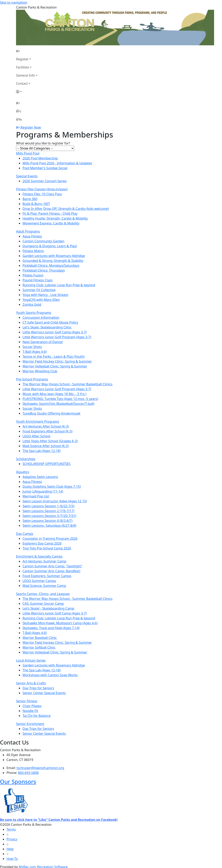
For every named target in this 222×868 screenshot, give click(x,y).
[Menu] (19, 119)
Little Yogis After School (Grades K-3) (50, 441)
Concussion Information (41, 318)
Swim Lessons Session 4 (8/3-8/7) (47, 521)
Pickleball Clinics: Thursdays (44, 270)
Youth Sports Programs (34, 313)
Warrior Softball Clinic (39, 647)
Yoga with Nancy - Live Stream (45, 295)
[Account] (27, 92)
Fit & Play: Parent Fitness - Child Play (50, 213)
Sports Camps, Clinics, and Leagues (43, 594)
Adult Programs (28, 231)
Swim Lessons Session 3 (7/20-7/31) (49, 516)
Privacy (12, 839)
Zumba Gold (32, 305)
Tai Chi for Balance (37, 716)
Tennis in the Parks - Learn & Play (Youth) (54, 357)
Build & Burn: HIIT (36, 204)
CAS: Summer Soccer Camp (43, 604)
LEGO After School (36, 436)
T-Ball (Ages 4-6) (35, 352)
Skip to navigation (14, 2)
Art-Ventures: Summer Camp (44, 561)
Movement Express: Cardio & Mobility (51, 223)
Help (10, 849)
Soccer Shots (32, 347)
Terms (11, 829)
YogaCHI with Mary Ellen (41, 300)
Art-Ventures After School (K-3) (46, 426)
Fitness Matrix (33, 251)
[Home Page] (27, 51)
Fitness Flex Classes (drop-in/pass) (42, 189)
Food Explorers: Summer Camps (47, 576)
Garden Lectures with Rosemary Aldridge (54, 256)
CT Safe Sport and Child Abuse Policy (50, 322)
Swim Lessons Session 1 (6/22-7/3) (48, 506)
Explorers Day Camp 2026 (42, 543)
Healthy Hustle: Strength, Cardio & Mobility (55, 218)
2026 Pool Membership (40, 158)
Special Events (27, 176)
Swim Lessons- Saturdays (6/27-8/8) (49, 526)
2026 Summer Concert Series (45, 181)
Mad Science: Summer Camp (44, 586)
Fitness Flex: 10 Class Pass (42, 194)
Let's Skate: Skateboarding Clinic (47, 327)
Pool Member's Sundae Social (45, 168)
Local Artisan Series (31, 660)
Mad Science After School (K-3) (46, 446)
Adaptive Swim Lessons (40, 477)
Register (22, 59)
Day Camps (25, 534)
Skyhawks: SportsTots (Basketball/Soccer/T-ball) (58, 404)
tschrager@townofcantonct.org (40, 768)
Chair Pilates (32, 706)
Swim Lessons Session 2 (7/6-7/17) (48, 511)
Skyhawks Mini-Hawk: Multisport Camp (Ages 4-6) (60, 623)
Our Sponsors (18, 782)
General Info (26, 75)
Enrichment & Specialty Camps (39, 556)
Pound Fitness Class (38, 280)
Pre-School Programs (32, 379)
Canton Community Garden (43, 241)
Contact (22, 83)
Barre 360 (30, 199)
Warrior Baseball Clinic (40, 638)
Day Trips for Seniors (38, 688)
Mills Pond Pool (28, 153)
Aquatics (23, 472)
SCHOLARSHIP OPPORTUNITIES (46, 464)
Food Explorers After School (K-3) (47, 431)
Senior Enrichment (30, 724)
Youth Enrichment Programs (38, 422)
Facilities (23, 67)
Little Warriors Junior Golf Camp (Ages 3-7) (55, 332)
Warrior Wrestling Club (40, 371)
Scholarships (26, 459)
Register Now (31, 127)
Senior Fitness (27, 701)
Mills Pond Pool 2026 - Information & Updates (57, 163)
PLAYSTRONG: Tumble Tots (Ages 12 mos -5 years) (60, 399)
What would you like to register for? (43, 143)
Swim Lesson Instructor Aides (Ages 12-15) (55, 501)
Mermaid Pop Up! (36, 496)
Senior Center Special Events (44, 693)
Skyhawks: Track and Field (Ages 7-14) (51, 628)
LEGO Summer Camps (39, 581)
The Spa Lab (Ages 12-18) (41, 451)
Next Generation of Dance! (43, 342)
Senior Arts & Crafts (31, 683)
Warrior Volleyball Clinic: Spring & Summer (55, 366)
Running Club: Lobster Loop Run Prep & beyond (59, 285)
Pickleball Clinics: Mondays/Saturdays (51, 265)
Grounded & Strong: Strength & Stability (53, 261)
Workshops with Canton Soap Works (50, 675)
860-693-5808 (28, 773)
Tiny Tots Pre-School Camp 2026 (47, 548)
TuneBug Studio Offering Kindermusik (51, 413)
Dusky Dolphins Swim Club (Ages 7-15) (52, 487)
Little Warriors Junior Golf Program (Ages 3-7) (57, 337)
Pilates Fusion (33, 275)
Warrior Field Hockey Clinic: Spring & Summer (57, 361)
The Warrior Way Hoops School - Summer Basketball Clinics (67, 384)
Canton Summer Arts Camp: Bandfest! (51, 571)
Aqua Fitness (32, 236)
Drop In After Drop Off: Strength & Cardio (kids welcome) (66, 209)
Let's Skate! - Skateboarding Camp (48, 608)
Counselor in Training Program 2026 (50, 539)
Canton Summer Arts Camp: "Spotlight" (52, 566)
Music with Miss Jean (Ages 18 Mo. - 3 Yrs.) (54, 394)
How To (12, 859)
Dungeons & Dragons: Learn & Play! (50, 246)
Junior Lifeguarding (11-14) (43, 491)
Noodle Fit (30, 711)
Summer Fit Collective (39, 290)
